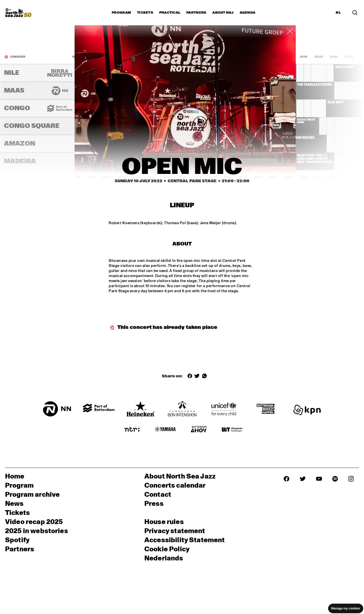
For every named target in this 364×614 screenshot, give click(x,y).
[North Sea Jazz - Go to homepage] (18, 13)
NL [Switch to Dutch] (338, 13)
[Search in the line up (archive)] (355, 13)
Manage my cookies (346, 608)
